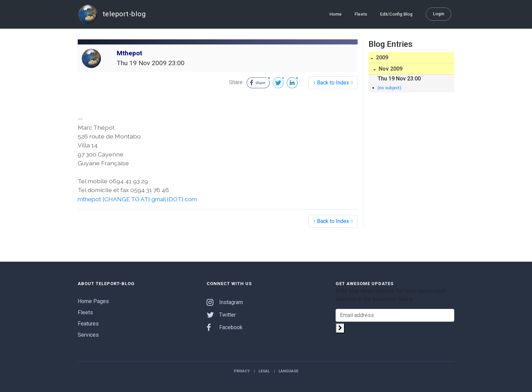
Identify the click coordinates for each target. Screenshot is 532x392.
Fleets (361, 14)
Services (88, 335)
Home (336, 14)
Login (439, 14)
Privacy (242, 371)
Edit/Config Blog (396, 14)
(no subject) (389, 88)
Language (288, 371)
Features (88, 324)
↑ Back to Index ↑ (333, 83)
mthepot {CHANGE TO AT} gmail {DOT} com (139, 199)
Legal (264, 371)
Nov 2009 (390, 69)
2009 (381, 58)
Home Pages (93, 301)
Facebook (225, 327)
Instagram (225, 302)
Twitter (221, 315)
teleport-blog (112, 14)
